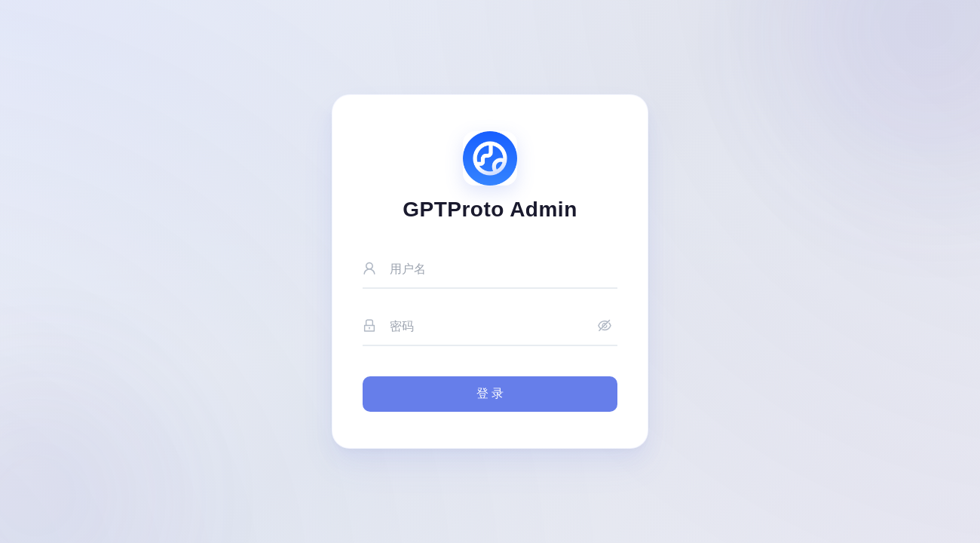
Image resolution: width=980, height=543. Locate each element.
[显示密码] (605, 327)
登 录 (490, 393)
